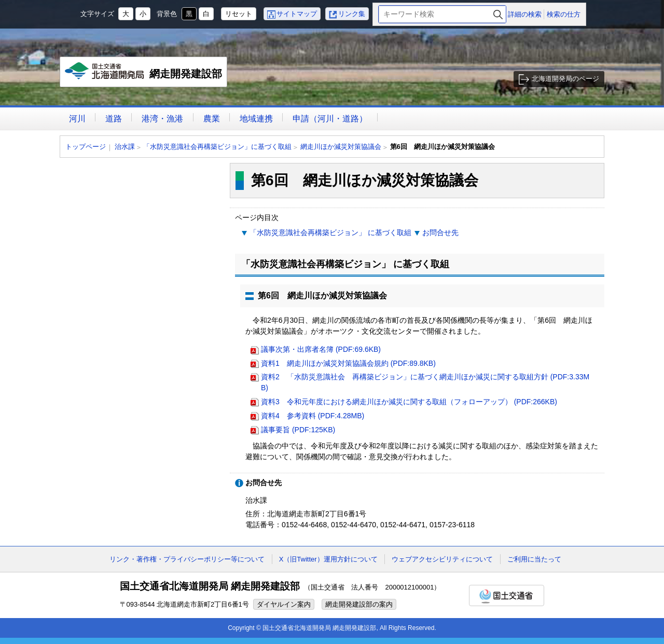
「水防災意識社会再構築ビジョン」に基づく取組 (217, 147)
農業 (212, 119)
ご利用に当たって (534, 559)
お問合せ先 (440, 232)
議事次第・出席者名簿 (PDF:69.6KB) (321, 349)
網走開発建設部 (144, 75)
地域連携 (256, 119)
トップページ (86, 147)
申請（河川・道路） (330, 119)
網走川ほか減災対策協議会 (341, 147)
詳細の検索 (525, 14)
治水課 (125, 147)
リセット (239, 14)
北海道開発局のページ (565, 79)
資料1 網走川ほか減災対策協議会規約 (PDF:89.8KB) (348, 363)
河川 (77, 119)
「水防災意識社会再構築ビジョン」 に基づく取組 (330, 232)
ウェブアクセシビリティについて (442, 559)
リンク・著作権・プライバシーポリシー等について (187, 559)
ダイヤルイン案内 (284, 604)
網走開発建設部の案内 (359, 604)
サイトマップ (297, 14)
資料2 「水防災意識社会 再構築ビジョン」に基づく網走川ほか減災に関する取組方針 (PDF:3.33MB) (425, 382)
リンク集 (352, 14)
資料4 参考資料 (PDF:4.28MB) (313, 416)
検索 (498, 14)
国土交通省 (507, 595)
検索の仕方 (564, 14)
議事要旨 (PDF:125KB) (298, 430)
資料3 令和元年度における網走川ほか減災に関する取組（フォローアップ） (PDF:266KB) (409, 402)
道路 (114, 119)
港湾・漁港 (162, 119)
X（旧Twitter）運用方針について (328, 559)
